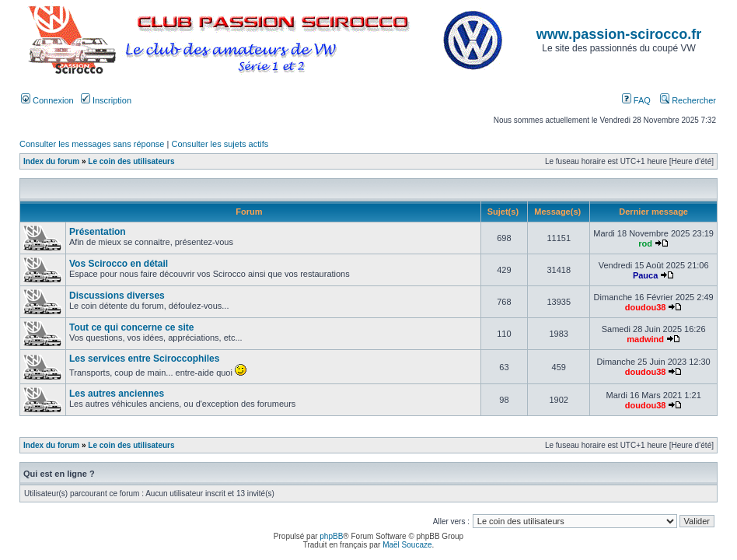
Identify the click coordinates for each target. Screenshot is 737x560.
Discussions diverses (117, 296)
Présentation (98, 232)
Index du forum (51, 161)
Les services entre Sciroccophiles (144, 359)
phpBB (331, 536)
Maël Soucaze (407, 545)
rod (645, 243)
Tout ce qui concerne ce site (132, 327)
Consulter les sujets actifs (220, 144)
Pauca (645, 275)
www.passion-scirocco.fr (619, 34)
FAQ (636, 100)
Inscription (106, 100)
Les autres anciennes (117, 394)
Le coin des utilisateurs (131, 161)
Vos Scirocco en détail (119, 264)
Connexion (47, 100)
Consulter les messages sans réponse (92, 144)
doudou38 (646, 307)
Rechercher (688, 100)
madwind (645, 339)
